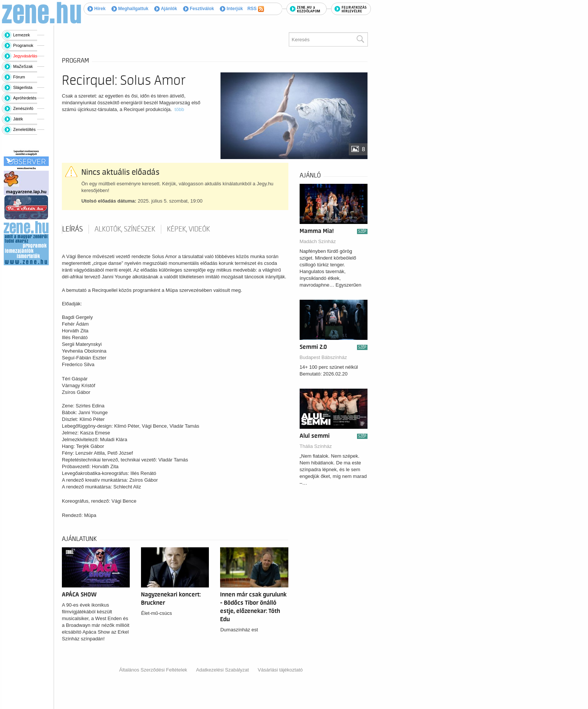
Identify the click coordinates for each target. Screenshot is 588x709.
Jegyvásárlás (25, 56)
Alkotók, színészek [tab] (125, 229)
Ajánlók (166, 9)
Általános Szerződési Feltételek (153, 670)
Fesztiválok (199, 9)
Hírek (96, 9)
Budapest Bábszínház (323, 357)
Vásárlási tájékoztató (280, 670)
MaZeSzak (23, 66)
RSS (256, 9)
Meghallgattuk (130, 9)
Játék (18, 119)
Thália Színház (316, 446)
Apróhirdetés (25, 98)
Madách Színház (318, 241)
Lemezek (22, 35)
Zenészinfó (23, 108)
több (179, 109)
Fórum (19, 77)
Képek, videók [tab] (188, 229)
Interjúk (231, 9)
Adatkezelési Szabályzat (223, 670)
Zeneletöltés (24, 129)
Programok (23, 45)
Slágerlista (23, 87)
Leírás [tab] (73, 229)
